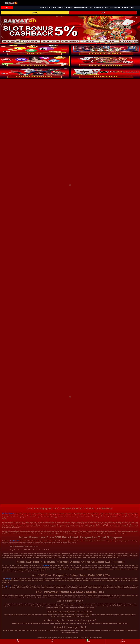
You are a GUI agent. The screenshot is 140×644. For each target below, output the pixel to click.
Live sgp (8, 579)
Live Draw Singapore (8, 513)
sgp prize (8, 586)
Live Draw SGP (15, 541)
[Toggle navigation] (3, 3)
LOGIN (103, 13)
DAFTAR (35, 13)
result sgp (46, 565)
